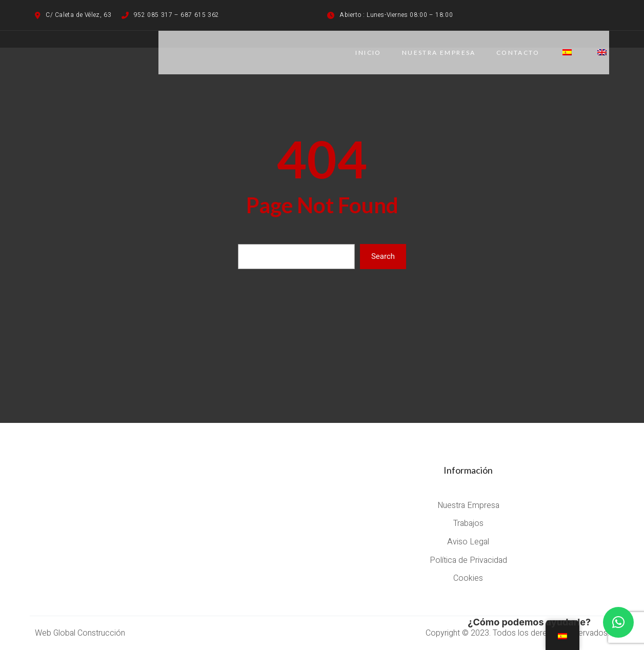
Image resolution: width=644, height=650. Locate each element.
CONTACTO (518, 53)
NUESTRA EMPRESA (439, 53)
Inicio (368, 53)
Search (383, 256)
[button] (618, 622)
